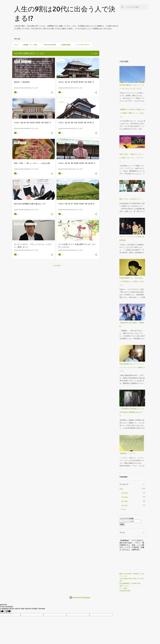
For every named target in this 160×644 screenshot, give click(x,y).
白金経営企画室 (66, 45)
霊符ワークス (124, 586)
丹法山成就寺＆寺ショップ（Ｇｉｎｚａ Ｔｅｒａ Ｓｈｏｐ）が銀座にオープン (132, 367)
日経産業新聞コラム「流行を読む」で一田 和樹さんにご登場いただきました (132, 281)
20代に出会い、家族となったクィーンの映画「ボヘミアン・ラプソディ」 (132, 158)
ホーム (16, 45)
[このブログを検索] (136, 7)
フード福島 (123, 588)
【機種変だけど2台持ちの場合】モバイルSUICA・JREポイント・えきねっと (132, 113)
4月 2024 (125, 493)
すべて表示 (94, 54)
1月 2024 (124, 506)
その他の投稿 (57, 266)
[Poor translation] (8, 611)
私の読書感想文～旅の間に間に (130, 583)
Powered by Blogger (80, 597)
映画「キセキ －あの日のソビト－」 (132, 199)
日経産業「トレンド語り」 (31, 45)
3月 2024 (124, 497)
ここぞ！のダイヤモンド (82, 45)
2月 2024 (124, 501)
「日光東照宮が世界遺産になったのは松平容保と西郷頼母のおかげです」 (132, 412)
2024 (121, 489)
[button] (52, 93)
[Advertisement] (108, 91)
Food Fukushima (50, 45)
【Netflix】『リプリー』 (128, 453)
